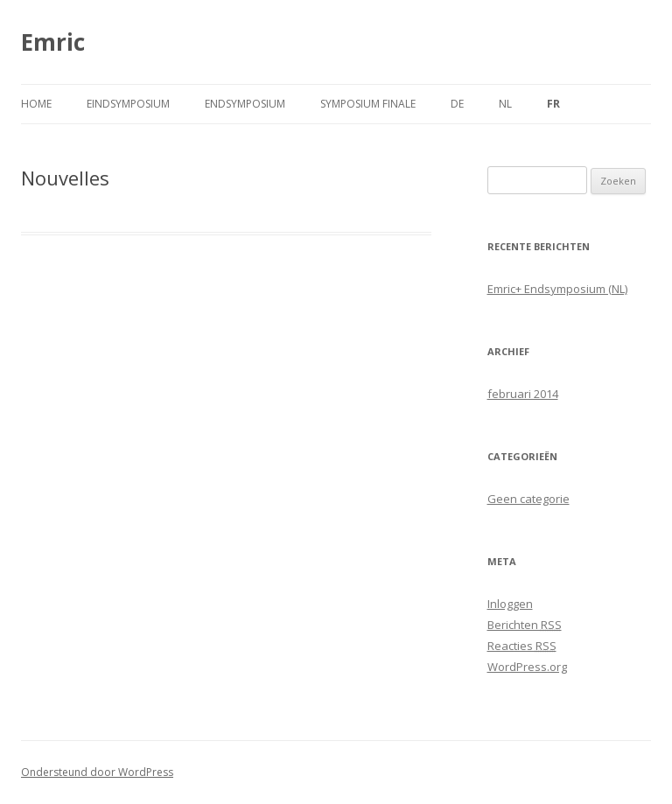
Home (36, 104)
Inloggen (510, 604)
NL (505, 104)
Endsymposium (245, 104)
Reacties (522, 646)
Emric (53, 42)
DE (457, 104)
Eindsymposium (128, 104)
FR (553, 104)
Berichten (525, 625)
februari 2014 (523, 394)
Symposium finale (368, 104)
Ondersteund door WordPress (97, 772)
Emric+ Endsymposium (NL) (557, 289)
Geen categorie (528, 499)
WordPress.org (527, 667)
